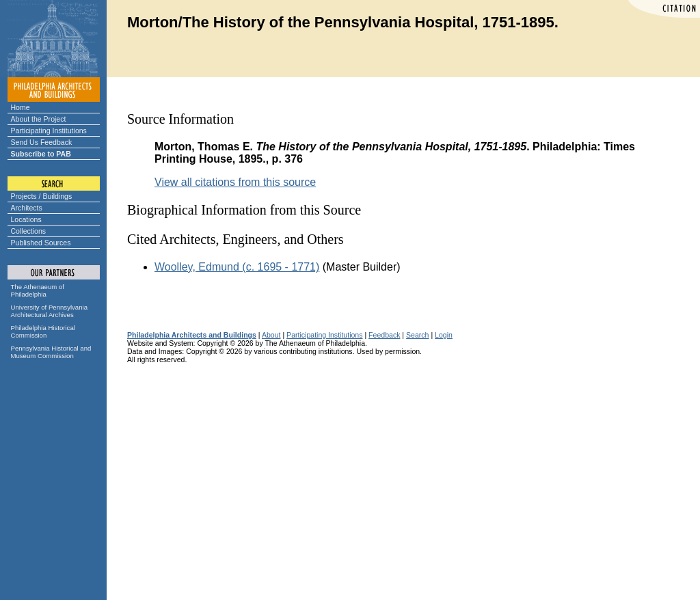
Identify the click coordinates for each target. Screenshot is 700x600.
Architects (27, 208)
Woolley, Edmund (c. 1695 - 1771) (237, 267)
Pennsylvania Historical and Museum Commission (51, 352)
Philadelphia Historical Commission (43, 331)
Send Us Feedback (42, 142)
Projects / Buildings (42, 196)
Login (444, 335)
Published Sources (41, 243)
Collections (29, 231)
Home (21, 107)
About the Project (39, 119)
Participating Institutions (49, 131)
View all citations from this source (235, 182)
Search (417, 335)
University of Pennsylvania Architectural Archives (50, 311)
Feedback (384, 335)
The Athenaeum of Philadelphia (38, 290)
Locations (26, 219)
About (271, 335)
